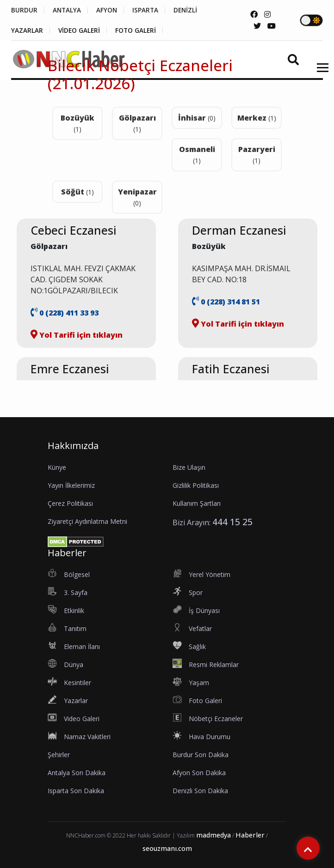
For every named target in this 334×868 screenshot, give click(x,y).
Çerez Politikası (70, 503)
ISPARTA (150, 10)
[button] (319, 74)
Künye (57, 467)
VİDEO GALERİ (81, 30)
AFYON (110, 10)
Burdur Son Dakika (201, 755)
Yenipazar (137, 197)
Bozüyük (77, 123)
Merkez (257, 118)
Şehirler (59, 755)
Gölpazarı (137, 123)
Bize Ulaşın (189, 467)
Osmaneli (197, 155)
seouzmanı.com (167, 848)
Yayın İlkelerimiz (71, 485)
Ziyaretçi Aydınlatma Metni (87, 521)
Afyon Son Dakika (199, 773)
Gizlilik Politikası (196, 485)
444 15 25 (232, 522)
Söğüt (77, 192)
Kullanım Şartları (197, 503)
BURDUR (24, 10)
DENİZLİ (191, 10)
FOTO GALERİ (139, 30)
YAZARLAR (27, 30)
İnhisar (197, 118)
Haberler (250, 835)
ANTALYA (68, 10)
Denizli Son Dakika (200, 791)
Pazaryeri (257, 155)
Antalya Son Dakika (77, 773)
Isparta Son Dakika (76, 791)
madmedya (213, 835)
